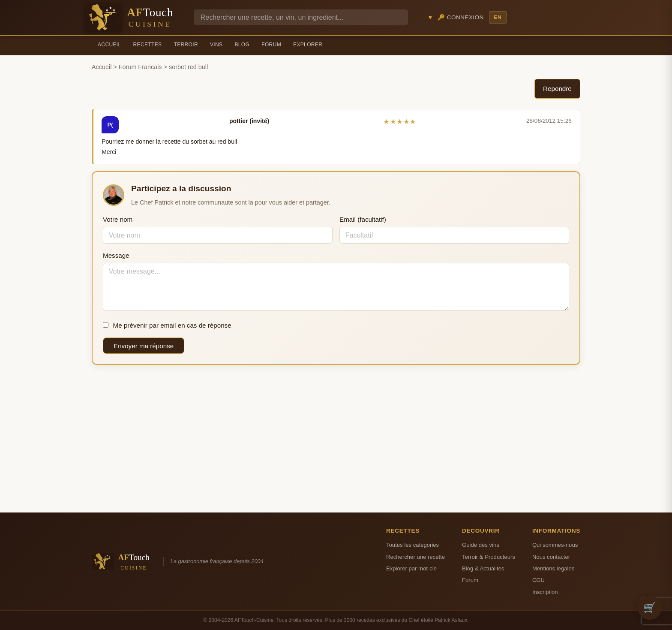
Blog (242, 45)
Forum (271, 45)
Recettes (148, 45)
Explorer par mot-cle (411, 568)
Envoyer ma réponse (144, 346)
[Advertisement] (336, 439)
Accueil (109, 45)
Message (116, 255)
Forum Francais (140, 67)
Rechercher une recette (415, 557)
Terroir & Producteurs (489, 557)
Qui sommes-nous (555, 545)
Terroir (186, 45)
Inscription (545, 592)
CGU (538, 580)
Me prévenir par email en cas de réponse (167, 325)
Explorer (308, 45)
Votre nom (118, 219)
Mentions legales (553, 568)
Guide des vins (481, 545)
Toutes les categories (412, 545)
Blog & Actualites (483, 568)
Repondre (557, 89)
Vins (216, 45)
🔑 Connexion (461, 17)
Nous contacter (551, 557)
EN (498, 17)
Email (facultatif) (363, 219)
